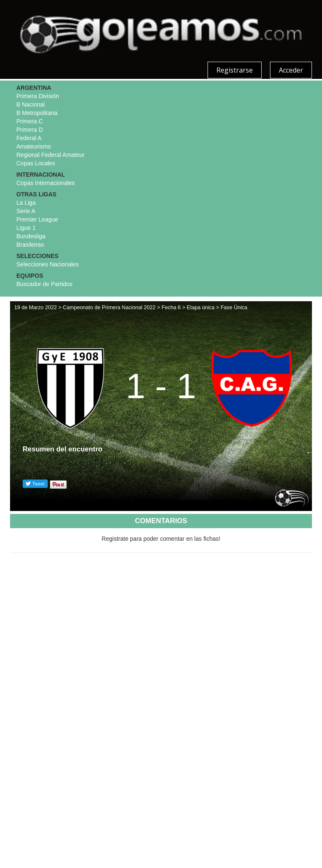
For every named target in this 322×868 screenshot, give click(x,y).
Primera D (30, 130)
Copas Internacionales (45, 183)
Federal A (29, 138)
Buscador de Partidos (44, 284)
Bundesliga (31, 236)
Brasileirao (30, 245)
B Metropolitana (37, 113)
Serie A (26, 211)
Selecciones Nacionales (48, 264)
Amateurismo (34, 146)
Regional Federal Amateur (51, 155)
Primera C (30, 121)
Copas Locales (36, 163)
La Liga (26, 203)
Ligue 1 (26, 228)
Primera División (38, 96)
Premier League (37, 219)
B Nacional (31, 104)
